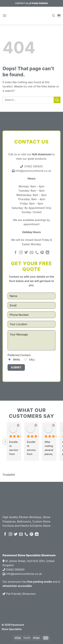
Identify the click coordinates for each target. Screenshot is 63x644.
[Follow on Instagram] (21, 253)
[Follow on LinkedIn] (47, 253)
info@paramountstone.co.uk (33, 171)
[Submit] (57, 100)
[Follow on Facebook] (16, 253)
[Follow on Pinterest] (42, 253)
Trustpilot (9, 475)
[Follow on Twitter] (26, 253)
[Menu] (5, 16)
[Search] (53, 16)
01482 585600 (38, 3)
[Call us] (37, 253)
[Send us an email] (32, 253)
